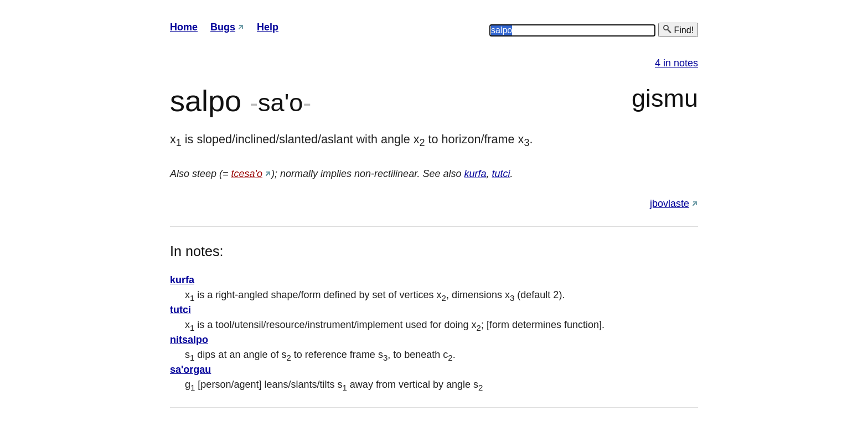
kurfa (476, 174)
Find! (678, 30)
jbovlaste (670, 204)
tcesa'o (247, 174)
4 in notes (676, 63)
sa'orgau (190, 370)
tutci (501, 174)
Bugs (223, 27)
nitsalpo (189, 340)
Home (184, 27)
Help (268, 27)
